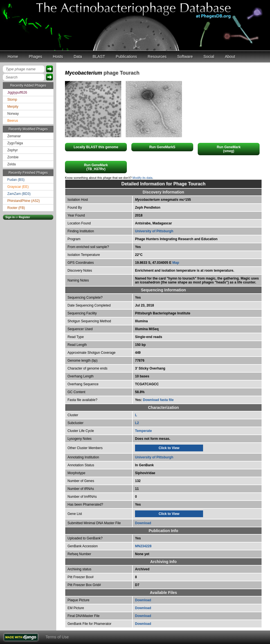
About (230, 57)
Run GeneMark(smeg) (229, 149)
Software (185, 57)
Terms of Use (57, 637)
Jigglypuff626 (17, 93)
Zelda (12, 164)
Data (78, 57)
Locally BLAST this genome (96, 147)
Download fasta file (158, 400)
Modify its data (142, 178)
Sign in (10, 217)
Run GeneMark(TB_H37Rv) (96, 167)
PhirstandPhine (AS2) (23, 201)
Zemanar (14, 136)
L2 (137, 423)
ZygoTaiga (15, 143)
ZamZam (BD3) (19, 194)
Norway (13, 114)
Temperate (143, 431)
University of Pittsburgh (154, 231)
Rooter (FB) (16, 208)
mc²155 (163, 200)
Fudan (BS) (16, 180)
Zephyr (13, 150)
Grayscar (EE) (18, 187)
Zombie (13, 157)
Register (24, 217)
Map (176, 263)
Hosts (58, 57)
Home (13, 57)
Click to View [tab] (169, 448)
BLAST (99, 57)
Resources (157, 57)
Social (209, 57)
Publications (127, 57)
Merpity (13, 107)
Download (143, 523)
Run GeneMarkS (162, 147)
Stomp (12, 100)
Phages (35, 57)
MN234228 (143, 546)
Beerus (13, 121)
